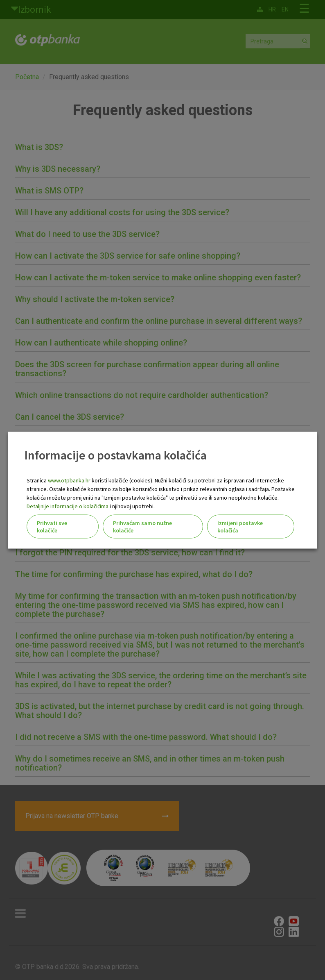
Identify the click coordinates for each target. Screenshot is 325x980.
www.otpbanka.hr (69, 480)
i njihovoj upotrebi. (132, 506)
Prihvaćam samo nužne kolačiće (142, 526)
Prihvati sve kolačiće (52, 526)
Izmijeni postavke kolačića (240, 526)
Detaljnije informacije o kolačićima (68, 506)
